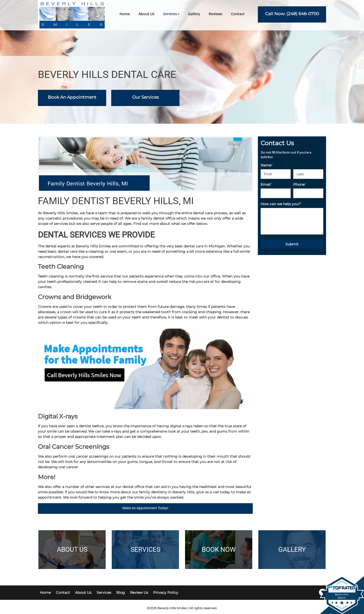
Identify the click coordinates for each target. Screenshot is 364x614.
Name (267, 165)
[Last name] (308, 174)
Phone (300, 184)
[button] (171, 14)
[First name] (276, 174)
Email (266, 184)
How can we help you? (281, 204)
